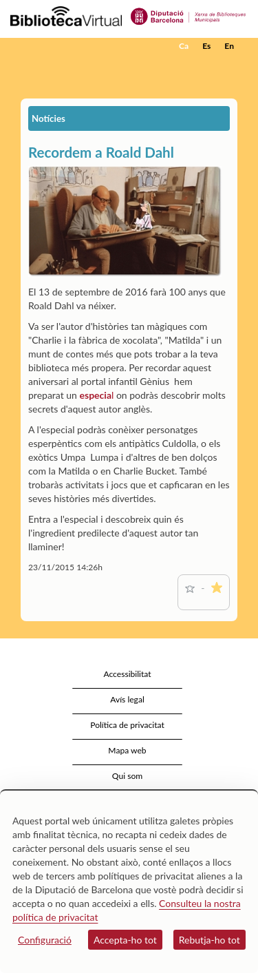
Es (206, 46)
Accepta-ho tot (125, 940)
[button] (229, 67)
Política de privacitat (127, 725)
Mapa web (127, 750)
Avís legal (127, 699)
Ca (184, 46)
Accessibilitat (127, 674)
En (229, 46)
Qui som (127, 776)
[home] (79, 46)
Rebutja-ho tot (209, 940)
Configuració (45, 940)
